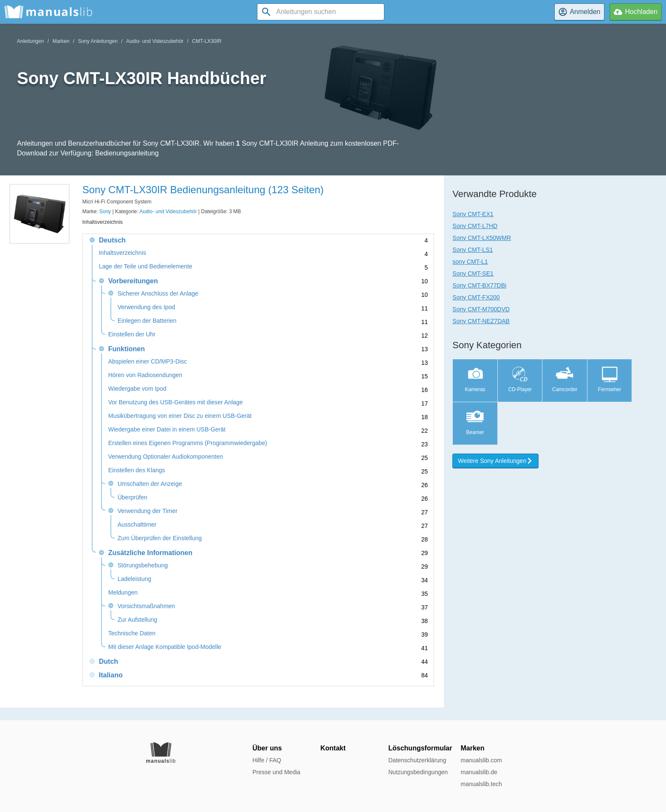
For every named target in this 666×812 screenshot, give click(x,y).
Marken (61, 41)
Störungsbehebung (143, 565)
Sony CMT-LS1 (473, 250)
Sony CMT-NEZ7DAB (481, 321)
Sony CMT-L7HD (475, 226)
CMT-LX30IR (207, 41)
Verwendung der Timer (148, 511)
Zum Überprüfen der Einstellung (160, 538)
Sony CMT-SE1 (473, 273)
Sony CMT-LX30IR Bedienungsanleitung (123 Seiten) (203, 190)
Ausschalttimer (137, 525)
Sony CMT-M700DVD (481, 309)
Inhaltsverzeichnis (123, 253)
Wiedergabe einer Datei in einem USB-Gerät (167, 430)
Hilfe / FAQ (267, 760)
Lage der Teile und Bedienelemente (146, 266)
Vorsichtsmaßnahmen (146, 606)
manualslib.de (479, 772)
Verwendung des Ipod (146, 307)
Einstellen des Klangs (137, 470)
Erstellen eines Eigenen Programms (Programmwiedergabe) (188, 443)
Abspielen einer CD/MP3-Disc (148, 362)
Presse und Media (276, 772)
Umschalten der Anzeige (150, 484)
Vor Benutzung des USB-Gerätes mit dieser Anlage (176, 402)
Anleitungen (30, 41)
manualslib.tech (481, 784)
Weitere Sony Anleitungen (495, 461)
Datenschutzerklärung (417, 760)
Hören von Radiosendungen (145, 375)
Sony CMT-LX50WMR (482, 238)
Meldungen (123, 593)
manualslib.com (481, 760)
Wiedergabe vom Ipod (137, 389)
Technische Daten (132, 633)
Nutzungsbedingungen (418, 772)
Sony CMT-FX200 (476, 297)
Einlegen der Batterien (147, 321)
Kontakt (333, 748)
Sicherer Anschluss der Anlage (158, 294)
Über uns (267, 748)
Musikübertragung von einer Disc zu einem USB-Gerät (180, 416)
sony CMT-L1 (470, 262)
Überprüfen (133, 498)
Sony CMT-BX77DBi (479, 285)
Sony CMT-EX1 (473, 214)
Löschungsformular (420, 748)
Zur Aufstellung (137, 620)
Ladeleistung (134, 579)
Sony (105, 211)
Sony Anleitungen (97, 41)
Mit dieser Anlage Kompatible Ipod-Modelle (165, 647)
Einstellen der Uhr (132, 334)
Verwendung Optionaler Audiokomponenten (166, 457)
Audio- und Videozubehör (155, 41)
